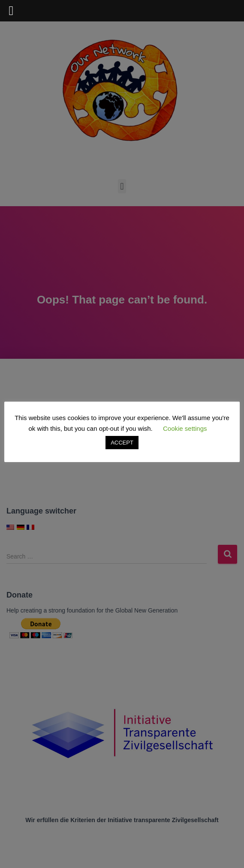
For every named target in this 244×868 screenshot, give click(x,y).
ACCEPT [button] (122, 443)
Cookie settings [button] (185, 428)
